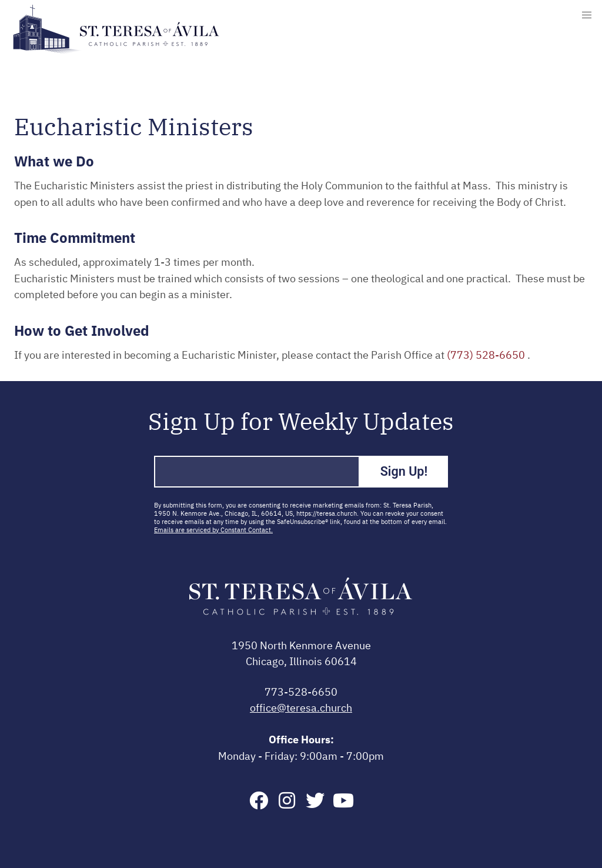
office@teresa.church (301, 709)
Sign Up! (404, 471)
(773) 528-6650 (487, 356)
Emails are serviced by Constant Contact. (213, 530)
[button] (587, 15)
